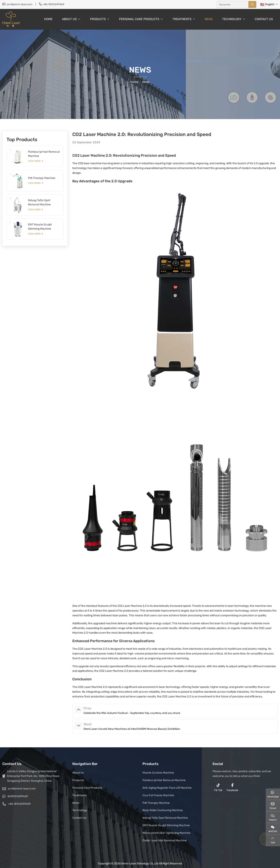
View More (34, 161)
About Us (69, 19)
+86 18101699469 (54, 4)
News (209, 19)
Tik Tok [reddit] (218, 787)
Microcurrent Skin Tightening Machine (166, 833)
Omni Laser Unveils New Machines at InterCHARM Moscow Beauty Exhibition (132, 729)
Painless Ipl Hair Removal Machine (164, 780)
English (267, 4)
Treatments (182, 19)
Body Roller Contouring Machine (163, 810)
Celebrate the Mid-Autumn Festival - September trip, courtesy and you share (132, 713)
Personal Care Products (139, 19)
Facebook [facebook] (233, 787)
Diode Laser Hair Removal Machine (165, 840)
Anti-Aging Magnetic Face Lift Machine (167, 788)
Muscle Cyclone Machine (158, 773)
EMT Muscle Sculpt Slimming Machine (166, 825)
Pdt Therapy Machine (42, 178)
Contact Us (264, 19)
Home (48, 19)
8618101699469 (18, 796)
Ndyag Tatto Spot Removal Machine (165, 818)
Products (98, 19)
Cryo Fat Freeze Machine (158, 795)
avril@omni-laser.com (20, 4)
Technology (232, 19)
